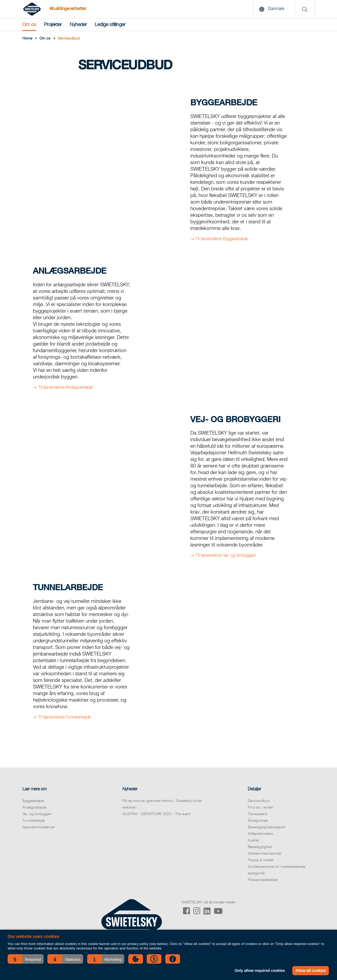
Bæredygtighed (260, 847)
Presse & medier (261, 860)
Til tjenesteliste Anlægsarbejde (65, 388)
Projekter (53, 25)
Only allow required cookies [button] (260, 971)
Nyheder (78, 25)
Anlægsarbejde (34, 807)
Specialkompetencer (39, 827)
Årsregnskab (258, 821)
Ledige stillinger (110, 25)
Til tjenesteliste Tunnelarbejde (65, 717)
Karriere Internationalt (264, 854)
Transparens (257, 814)
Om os (29, 25)
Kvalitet (253, 840)
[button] (26, 959)
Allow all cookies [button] (311, 971)
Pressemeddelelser (263, 880)
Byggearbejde (33, 801)
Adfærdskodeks (260, 834)
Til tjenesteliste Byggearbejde (222, 239)
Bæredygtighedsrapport (266, 827)
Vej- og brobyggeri (37, 814)
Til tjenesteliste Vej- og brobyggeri (226, 556)
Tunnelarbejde (34, 821)
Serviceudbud (259, 801)
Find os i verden (261, 807)
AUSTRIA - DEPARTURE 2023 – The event (157, 814)
